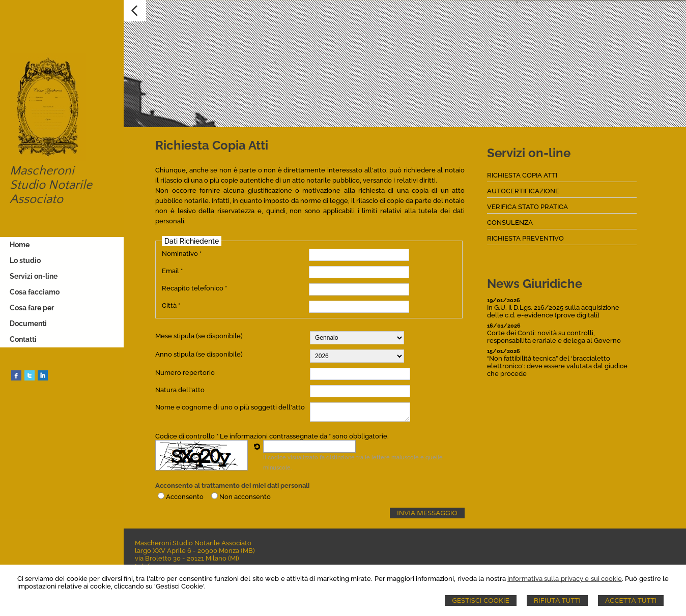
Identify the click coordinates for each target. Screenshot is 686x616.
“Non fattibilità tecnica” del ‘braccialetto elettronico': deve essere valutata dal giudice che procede (557, 366)
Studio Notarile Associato (50, 192)
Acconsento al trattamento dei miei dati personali (232, 486)
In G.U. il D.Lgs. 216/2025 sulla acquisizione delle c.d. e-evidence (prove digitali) (553, 311)
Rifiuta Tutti (557, 600)
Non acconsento (245, 497)
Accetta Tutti (631, 600)
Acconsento (185, 497)
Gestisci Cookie (481, 600)
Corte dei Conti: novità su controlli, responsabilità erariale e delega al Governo (554, 337)
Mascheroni (41, 171)
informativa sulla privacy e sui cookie (565, 579)
